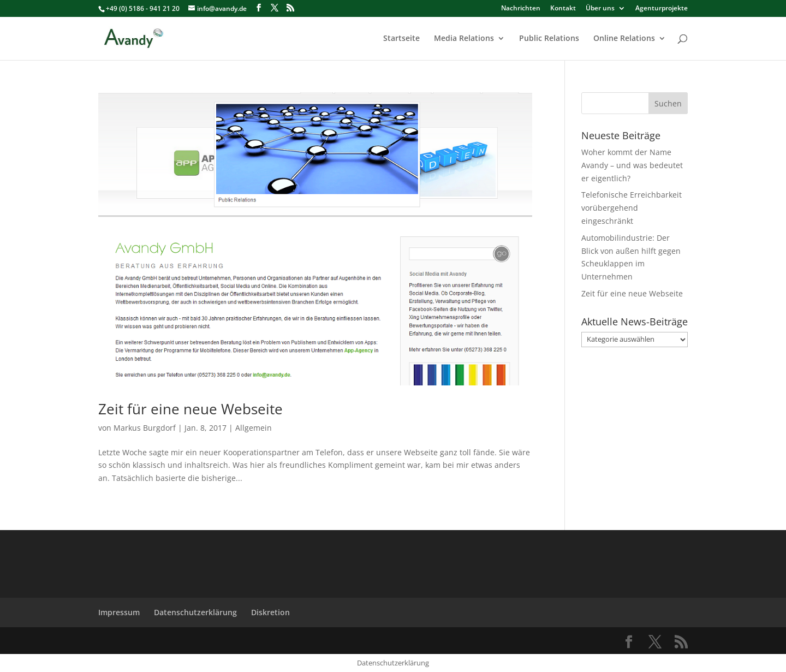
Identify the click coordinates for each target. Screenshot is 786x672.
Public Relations (549, 39)
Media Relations (464, 39)
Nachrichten (521, 9)
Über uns (600, 9)
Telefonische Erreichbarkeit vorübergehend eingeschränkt (632, 208)
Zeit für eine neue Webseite (190, 409)
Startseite (401, 39)
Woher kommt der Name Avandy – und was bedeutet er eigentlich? (632, 165)
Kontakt (563, 9)
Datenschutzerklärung (195, 612)
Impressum (119, 612)
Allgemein (254, 428)
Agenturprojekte (662, 9)
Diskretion (270, 612)
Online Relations (624, 39)
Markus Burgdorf (145, 428)
